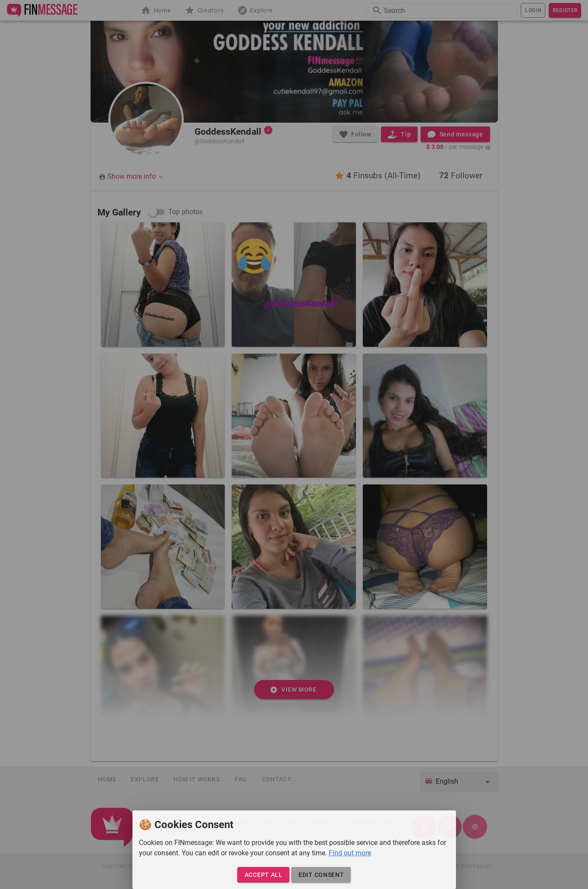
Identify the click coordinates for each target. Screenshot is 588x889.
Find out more (350, 853)
